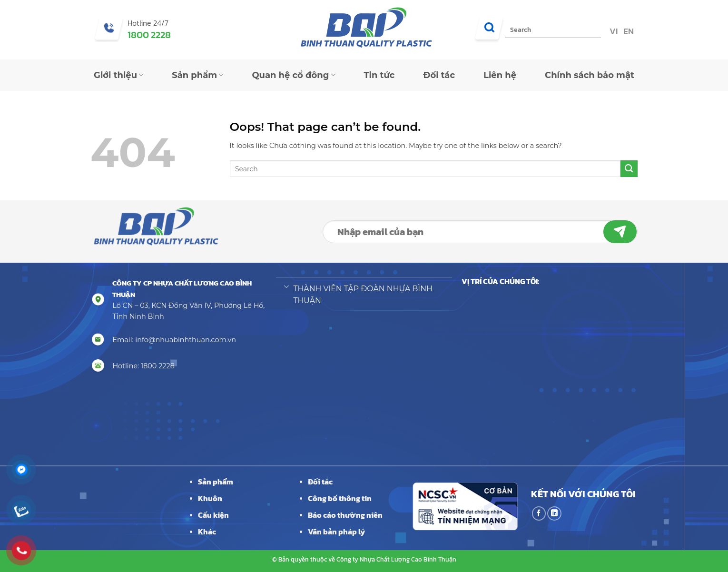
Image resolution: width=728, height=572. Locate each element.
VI (613, 31)
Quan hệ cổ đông (293, 75)
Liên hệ (500, 75)
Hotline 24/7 (148, 23)
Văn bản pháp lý (336, 532)
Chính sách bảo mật (590, 75)
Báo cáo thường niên (345, 515)
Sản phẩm (197, 75)
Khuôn (210, 498)
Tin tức (379, 75)
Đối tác (439, 75)
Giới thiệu (118, 75)
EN (628, 31)
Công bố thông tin (340, 498)
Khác (207, 532)
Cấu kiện (213, 515)
